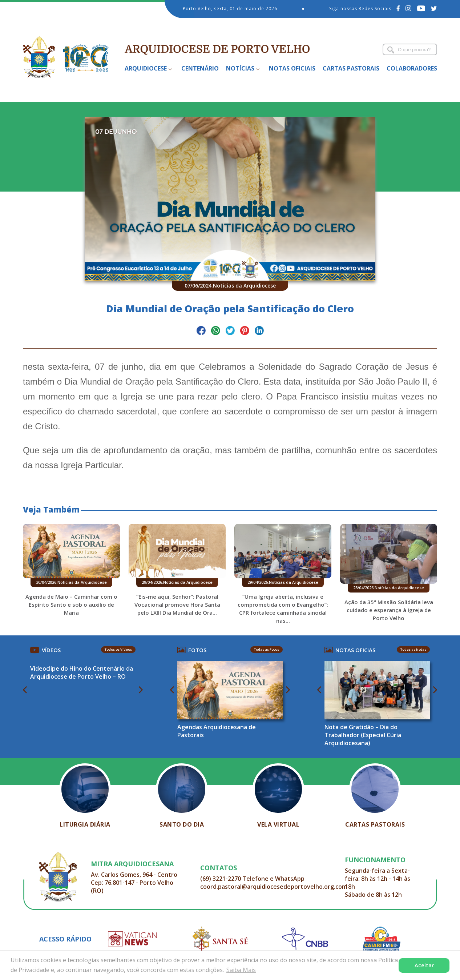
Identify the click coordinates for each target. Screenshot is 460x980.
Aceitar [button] (424, 965)
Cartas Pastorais (351, 68)
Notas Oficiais (292, 68)
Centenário (200, 68)
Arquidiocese (146, 68)
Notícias (240, 68)
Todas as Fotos (267, 649)
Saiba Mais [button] (241, 970)
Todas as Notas (413, 649)
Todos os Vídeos (118, 649)
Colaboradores (412, 68)
